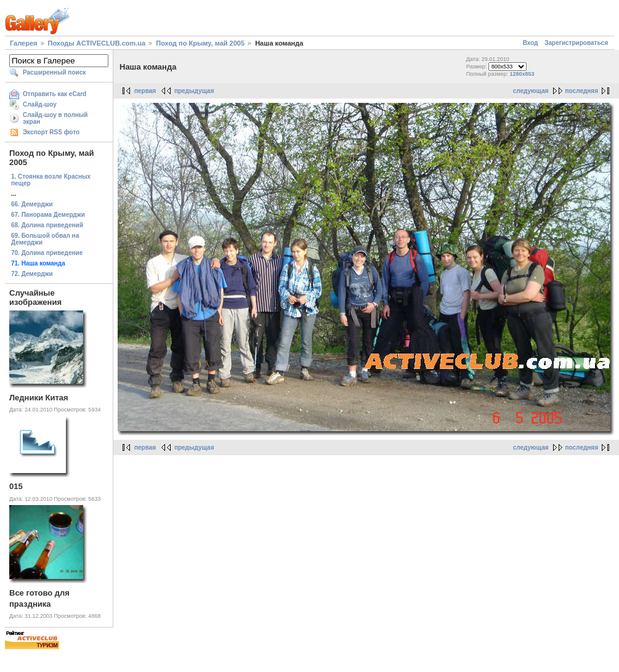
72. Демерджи (32, 274)
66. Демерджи (32, 204)
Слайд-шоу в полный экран (55, 118)
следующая (531, 91)
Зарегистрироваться (576, 43)
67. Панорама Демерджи (48, 215)
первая (145, 91)
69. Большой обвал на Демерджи (45, 239)
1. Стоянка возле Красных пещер (51, 180)
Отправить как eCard (55, 94)
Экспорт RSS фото (51, 132)
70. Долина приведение (47, 253)
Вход (531, 43)
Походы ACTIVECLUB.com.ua (97, 43)
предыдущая (194, 91)
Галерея (23, 43)
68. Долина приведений (47, 225)
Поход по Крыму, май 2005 (200, 43)
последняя (582, 91)
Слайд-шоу (40, 104)
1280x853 (522, 74)
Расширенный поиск (54, 72)
